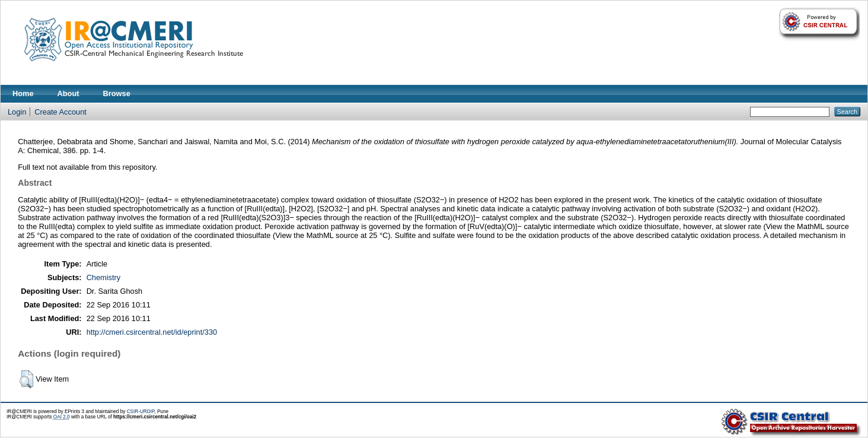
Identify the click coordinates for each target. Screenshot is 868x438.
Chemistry (104, 277)
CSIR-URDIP (141, 412)
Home (23, 93)
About (68, 93)
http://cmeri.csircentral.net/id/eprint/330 (152, 332)
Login (17, 112)
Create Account (60, 112)
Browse (117, 93)
